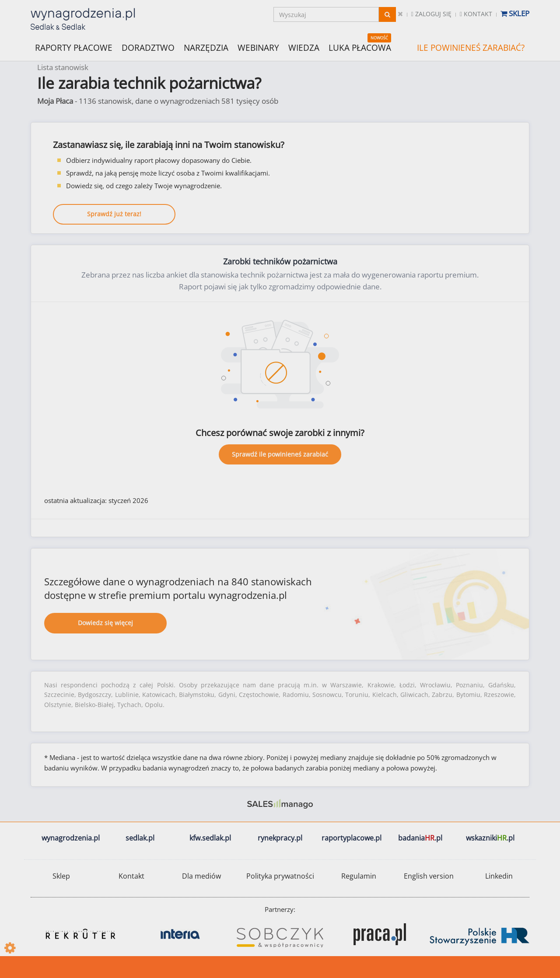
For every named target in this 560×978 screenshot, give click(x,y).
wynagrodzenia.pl (71, 838)
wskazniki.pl (490, 838)
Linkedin (499, 876)
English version (429, 876)
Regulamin (359, 876)
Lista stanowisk (63, 67)
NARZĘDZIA (206, 47)
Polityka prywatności (280, 876)
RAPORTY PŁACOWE (74, 47)
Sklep (515, 13)
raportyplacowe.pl (352, 838)
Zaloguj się (431, 14)
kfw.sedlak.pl (210, 838)
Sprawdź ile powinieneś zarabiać (280, 454)
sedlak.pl (140, 838)
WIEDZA (304, 48)
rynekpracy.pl (280, 838)
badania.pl (420, 838)
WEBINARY (258, 47)
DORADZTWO (148, 48)
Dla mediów (201, 876)
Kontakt (476, 14)
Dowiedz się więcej (105, 623)
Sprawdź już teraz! (114, 214)
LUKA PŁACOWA (360, 48)
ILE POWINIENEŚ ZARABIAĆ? (471, 48)
